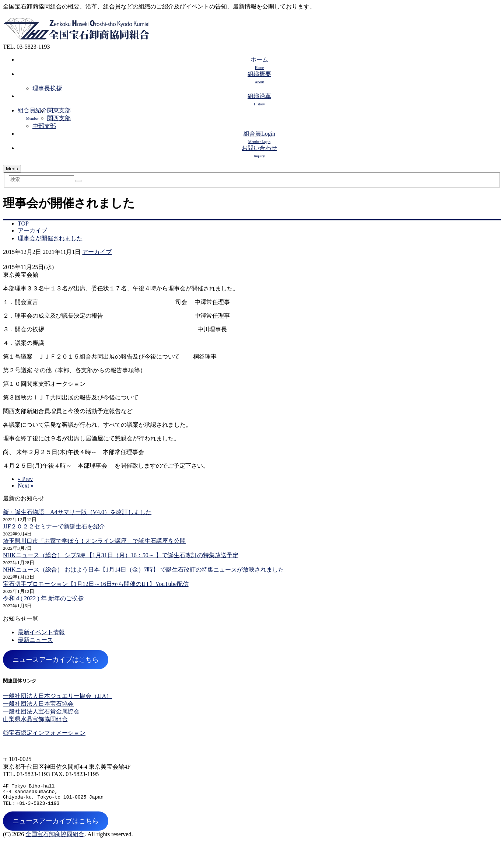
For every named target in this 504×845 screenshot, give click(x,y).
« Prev (25, 479)
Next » (26, 486)
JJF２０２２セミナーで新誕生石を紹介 (54, 526)
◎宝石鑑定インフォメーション (44, 733)
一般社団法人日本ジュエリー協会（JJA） (57, 696)
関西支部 (59, 118)
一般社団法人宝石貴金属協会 (41, 711)
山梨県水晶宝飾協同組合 (35, 719)
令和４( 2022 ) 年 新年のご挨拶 (43, 598)
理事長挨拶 (47, 88)
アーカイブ (97, 252)
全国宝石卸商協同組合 (55, 838)
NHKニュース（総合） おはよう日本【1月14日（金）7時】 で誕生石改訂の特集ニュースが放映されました (143, 570)
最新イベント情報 (41, 632)
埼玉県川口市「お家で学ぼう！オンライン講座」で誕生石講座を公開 (94, 541)
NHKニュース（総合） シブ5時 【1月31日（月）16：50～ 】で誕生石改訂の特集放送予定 (121, 555)
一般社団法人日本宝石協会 (38, 704)
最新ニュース (35, 640)
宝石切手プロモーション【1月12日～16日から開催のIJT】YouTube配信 (96, 584)
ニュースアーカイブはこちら (56, 660)
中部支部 (44, 126)
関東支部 (59, 110)
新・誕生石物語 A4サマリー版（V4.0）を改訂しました (77, 512)
